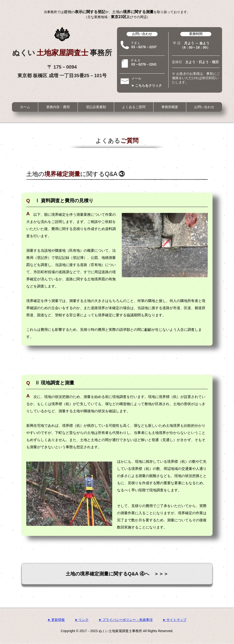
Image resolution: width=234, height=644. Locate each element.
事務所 (101, 53)
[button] (58, 107)
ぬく (24, 53)
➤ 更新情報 (56, 620)
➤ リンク (82, 620)
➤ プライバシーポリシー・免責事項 (126, 620)
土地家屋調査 (63, 53)
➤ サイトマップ (175, 620)
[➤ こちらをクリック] (148, 86)
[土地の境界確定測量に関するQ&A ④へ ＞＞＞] (117, 574)
